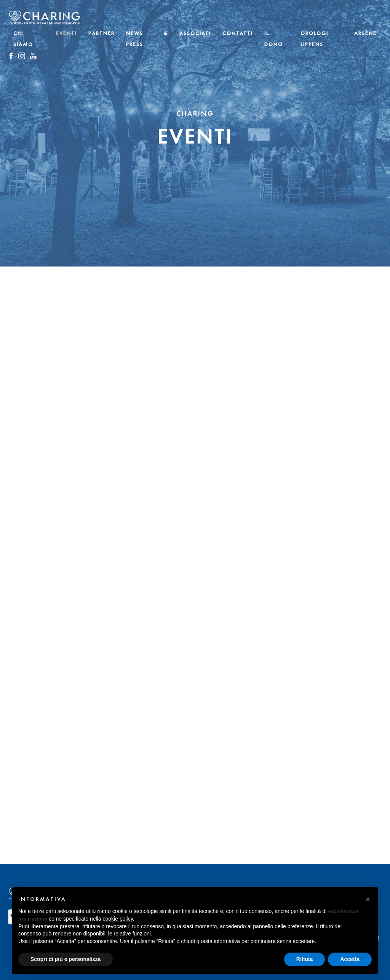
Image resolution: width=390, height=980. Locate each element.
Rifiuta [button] (305, 959)
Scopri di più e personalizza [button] (66, 959)
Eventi (66, 33)
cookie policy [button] (118, 919)
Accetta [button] (350, 959)
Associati (195, 33)
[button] (368, 899)
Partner (101, 33)
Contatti (238, 33)
